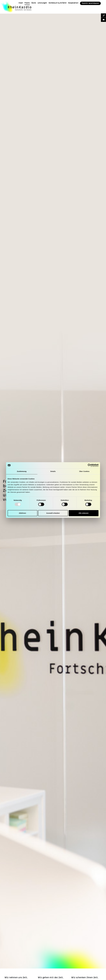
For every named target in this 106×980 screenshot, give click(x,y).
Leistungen (42, 3)
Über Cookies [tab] (84, 471)
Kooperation (73, 3)
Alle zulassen (83, 513)
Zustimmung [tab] (22, 471)
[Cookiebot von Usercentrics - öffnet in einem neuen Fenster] (89, 465)
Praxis (27, 3)
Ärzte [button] (34, 3)
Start (21, 3)
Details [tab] (53, 471)
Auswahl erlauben (53, 513)
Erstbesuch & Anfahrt (58, 3)
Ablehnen (22, 513)
